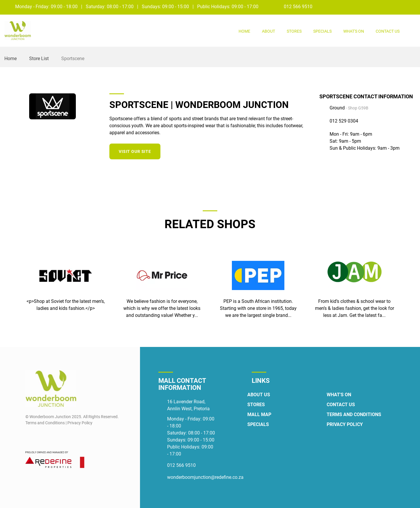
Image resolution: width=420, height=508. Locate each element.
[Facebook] (401, 6)
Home (244, 31)
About (268, 31)
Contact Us (388, 31)
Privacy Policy (345, 424)
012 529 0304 (344, 121)
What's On (354, 31)
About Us (259, 395)
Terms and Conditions (354, 414)
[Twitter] (307, 151)
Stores (294, 31)
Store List (39, 59)
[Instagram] (412, 6)
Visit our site (135, 151)
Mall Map (259, 414)
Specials (322, 31)
